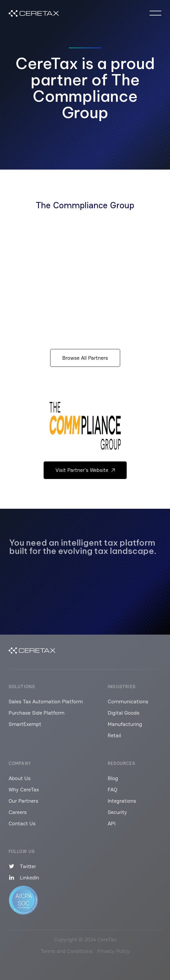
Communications (128, 701)
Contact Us (22, 823)
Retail (114, 735)
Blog (113, 778)
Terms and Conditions (67, 951)
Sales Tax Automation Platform (46, 701)
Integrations (122, 801)
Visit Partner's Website (85, 470)
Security (117, 812)
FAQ (112, 789)
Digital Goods (124, 713)
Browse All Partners (85, 358)
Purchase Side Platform (36, 713)
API (112, 823)
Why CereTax (24, 789)
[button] (155, 13)
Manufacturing (125, 724)
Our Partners (23, 801)
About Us (20, 778)
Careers (18, 812)
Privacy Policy (113, 951)
